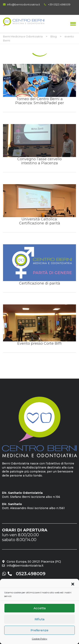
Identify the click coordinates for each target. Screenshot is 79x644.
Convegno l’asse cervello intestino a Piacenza (39, 148)
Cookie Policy (39, 639)
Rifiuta (39, 619)
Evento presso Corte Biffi (39, 328)
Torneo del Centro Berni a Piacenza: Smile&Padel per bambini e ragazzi (39, 88)
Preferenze (39, 630)
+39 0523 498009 (59, 4)
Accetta (40, 608)
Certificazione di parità (39, 268)
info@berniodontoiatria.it (24, 4)
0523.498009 (31, 574)
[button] (73, 584)
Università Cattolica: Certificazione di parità (39, 208)
